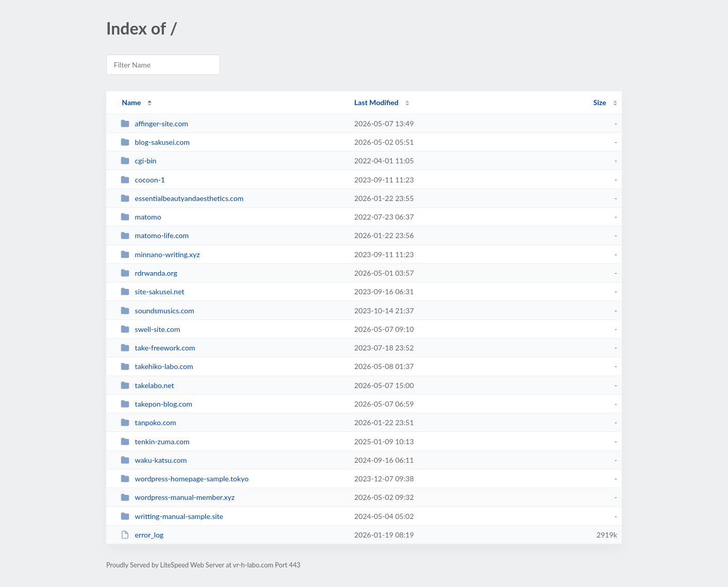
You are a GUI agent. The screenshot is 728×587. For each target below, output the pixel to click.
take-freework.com (158, 348)
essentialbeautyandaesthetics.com (182, 198)
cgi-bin (138, 161)
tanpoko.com (148, 422)
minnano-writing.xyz (160, 254)
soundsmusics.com (157, 311)
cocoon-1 (143, 180)
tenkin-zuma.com (155, 441)
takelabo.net (147, 385)
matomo (141, 217)
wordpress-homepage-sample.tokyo (185, 479)
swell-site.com (150, 329)
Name (131, 102)
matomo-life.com (155, 235)
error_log (142, 535)
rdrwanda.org (149, 273)
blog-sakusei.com (155, 142)
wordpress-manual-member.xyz (178, 497)
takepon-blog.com (156, 404)
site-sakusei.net (152, 291)
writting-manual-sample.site (172, 516)
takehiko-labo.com (157, 366)
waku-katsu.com (154, 460)
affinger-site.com (154, 123)
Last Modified (376, 102)
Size (600, 102)
